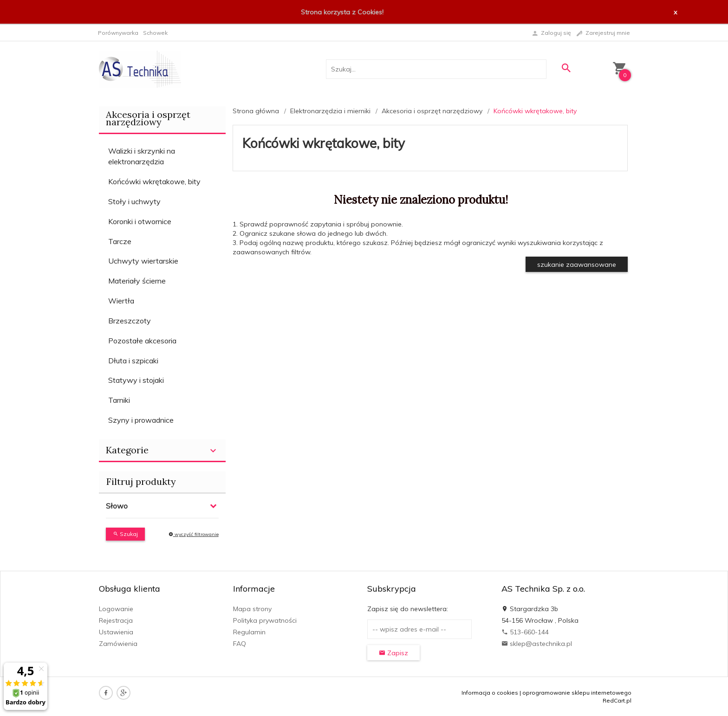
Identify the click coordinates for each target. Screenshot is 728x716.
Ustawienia (116, 632)
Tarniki (119, 400)
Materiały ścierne (137, 281)
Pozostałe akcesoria (142, 341)
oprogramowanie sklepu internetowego (577, 693)
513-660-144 (525, 632)
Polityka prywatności (265, 620)
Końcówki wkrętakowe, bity (154, 181)
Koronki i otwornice (140, 221)
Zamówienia (118, 644)
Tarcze (120, 241)
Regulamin (249, 632)
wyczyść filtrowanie (194, 534)
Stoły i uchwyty (134, 201)
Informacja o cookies (490, 693)
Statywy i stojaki (136, 380)
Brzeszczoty (130, 321)
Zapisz (393, 653)
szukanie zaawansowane (577, 264)
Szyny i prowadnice (141, 420)
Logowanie (116, 609)
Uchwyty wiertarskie (143, 261)
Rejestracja (116, 620)
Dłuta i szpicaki (133, 361)
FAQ (240, 644)
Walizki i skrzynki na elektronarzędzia (142, 156)
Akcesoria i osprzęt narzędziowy (148, 118)
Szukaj (125, 534)
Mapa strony (252, 609)
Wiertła (121, 301)
